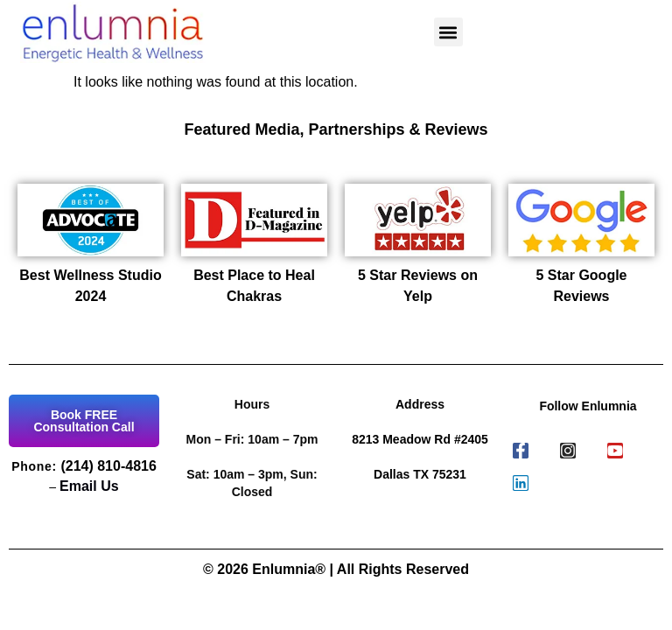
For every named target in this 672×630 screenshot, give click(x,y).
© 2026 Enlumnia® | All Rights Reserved (336, 569)
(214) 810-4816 (108, 466)
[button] (448, 32)
